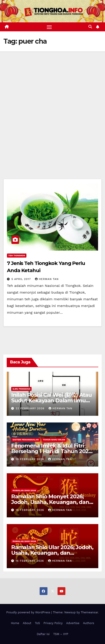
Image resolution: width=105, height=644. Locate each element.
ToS (37, 623)
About (27, 623)
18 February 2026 (30, 510)
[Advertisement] (52, 106)
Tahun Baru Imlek (54, 440)
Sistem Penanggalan (26, 440)
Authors (89, 623)
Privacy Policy (53, 623)
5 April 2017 (22, 279)
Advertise (73, 623)
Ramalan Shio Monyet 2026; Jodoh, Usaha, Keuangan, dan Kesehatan (50, 502)
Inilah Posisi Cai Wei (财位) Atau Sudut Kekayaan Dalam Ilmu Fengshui (51, 400)
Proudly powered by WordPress (29, 612)
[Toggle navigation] (49, 27)
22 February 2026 (31, 408)
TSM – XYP (61, 634)
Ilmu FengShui (21, 389)
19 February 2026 (30, 459)
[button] (90, 27)
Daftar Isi (43, 634)
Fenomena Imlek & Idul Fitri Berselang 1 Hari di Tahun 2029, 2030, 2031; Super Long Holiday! (52, 451)
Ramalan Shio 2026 (24, 490)
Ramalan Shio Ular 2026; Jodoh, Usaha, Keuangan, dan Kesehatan (52, 553)
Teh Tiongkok (17, 255)
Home (15, 623)
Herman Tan (47, 279)
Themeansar (89, 612)
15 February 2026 (30, 561)
